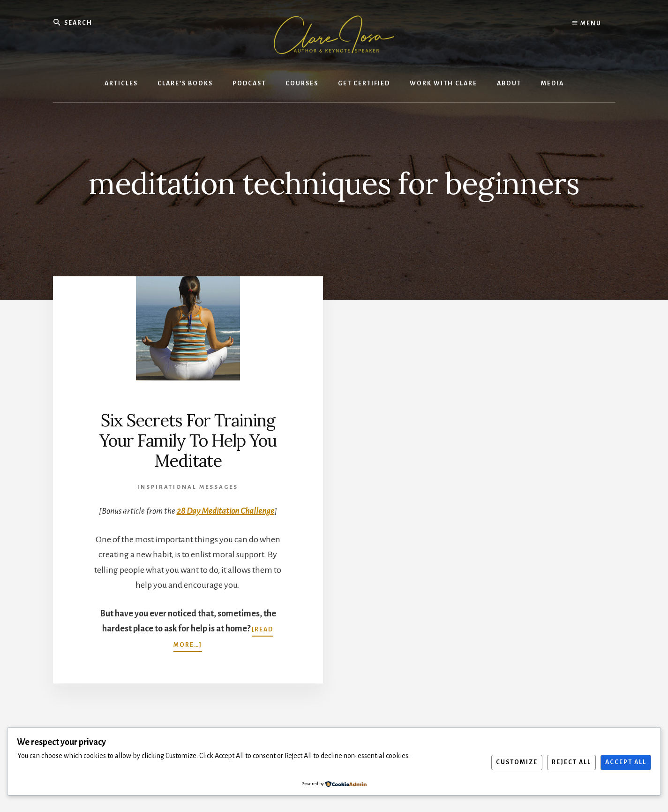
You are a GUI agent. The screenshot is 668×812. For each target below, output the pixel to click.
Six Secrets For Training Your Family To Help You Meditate (188, 440)
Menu (587, 23)
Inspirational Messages (188, 487)
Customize (517, 762)
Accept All (626, 762)
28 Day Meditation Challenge (225, 511)
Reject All (571, 762)
